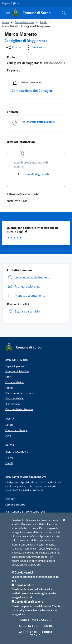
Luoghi (9, 458)
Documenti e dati (15, 398)
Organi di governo (15, 366)
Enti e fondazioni (15, 382)
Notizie (9, 425)
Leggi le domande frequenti (29, 277)
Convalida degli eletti (35, 174)
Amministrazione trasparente (26, 477)
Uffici (8, 377)
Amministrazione (24, 22)
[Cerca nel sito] (64, 13)
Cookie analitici (25, 585)
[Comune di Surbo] (34, 13)
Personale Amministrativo (20, 393)
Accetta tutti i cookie (36, 626)
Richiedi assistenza (23, 286)
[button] (11, 3)
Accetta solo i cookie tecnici (36, 634)
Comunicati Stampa (16, 430)
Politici (44, 22)
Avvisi (9, 436)
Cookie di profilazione (29, 602)
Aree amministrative (17, 371)
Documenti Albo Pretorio (19, 409)
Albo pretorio (12, 404)
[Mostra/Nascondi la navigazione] (8, 12)
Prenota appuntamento (26, 296)
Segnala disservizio (23, 311)
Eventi (9, 463)
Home (6, 22)
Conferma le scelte (36, 620)
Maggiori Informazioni (26, 565)
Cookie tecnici (24, 572)
